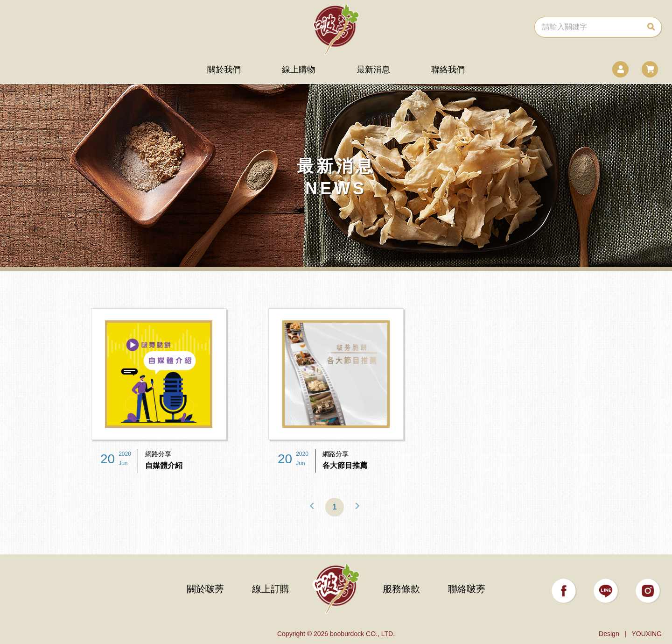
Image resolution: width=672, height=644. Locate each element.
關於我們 (224, 70)
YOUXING (647, 634)
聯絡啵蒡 (467, 589)
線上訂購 (271, 589)
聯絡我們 (448, 70)
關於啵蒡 (205, 589)
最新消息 (373, 70)
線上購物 (299, 70)
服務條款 (401, 589)
